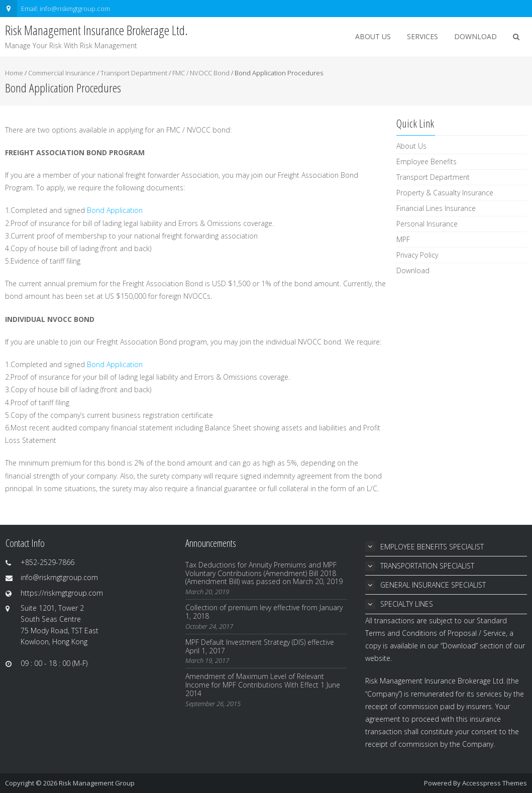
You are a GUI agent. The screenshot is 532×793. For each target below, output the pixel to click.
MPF (403, 239)
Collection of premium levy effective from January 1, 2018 (264, 612)
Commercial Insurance (62, 73)
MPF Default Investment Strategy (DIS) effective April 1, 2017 (260, 646)
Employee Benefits (427, 161)
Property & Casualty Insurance (445, 193)
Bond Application (115, 210)
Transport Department (134, 73)
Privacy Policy (417, 255)
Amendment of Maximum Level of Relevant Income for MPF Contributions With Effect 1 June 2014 (263, 685)
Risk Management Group (97, 783)
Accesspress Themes (495, 783)
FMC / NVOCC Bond (201, 73)
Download (475, 36)
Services (422, 36)
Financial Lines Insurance (436, 208)
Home (14, 73)
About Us (373, 36)
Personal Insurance (427, 224)
